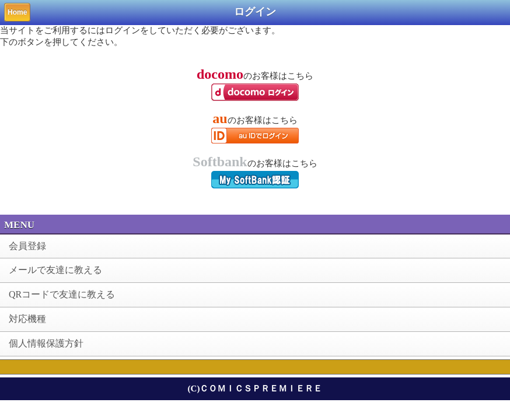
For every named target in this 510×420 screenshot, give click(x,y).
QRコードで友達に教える (62, 294)
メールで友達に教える (55, 270)
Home (17, 12)
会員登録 (27, 246)
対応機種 (27, 319)
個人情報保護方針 (46, 343)
